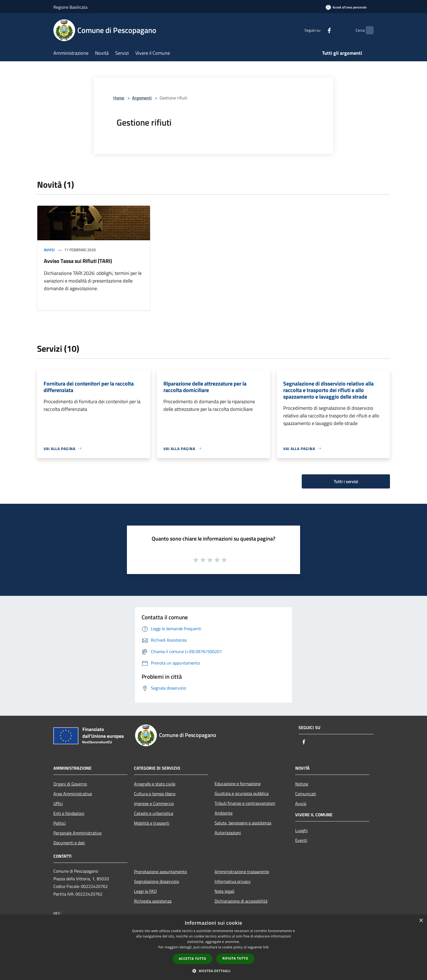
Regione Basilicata (70, 7)
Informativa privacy (233, 881)
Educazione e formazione (238, 784)
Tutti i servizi (346, 481)
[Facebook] (319, 30)
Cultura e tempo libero (155, 794)
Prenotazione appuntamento (160, 872)
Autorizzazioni (228, 833)
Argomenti (142, 98)
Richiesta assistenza (153, 901)
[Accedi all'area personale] (346, 7)
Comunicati (306, 794)
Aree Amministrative (73, 794)
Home (119, 98)
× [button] (421, 921)
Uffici (58, 803)
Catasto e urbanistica (154, 813)
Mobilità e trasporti (152, 823)
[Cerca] (367, 30)
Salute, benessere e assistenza (243, 823)
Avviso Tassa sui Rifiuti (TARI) (78, 261)
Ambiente (224, 813)
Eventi (301, 840)
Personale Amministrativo (77, 833)
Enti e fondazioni (69, 813)
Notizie (302, 784)
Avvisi (49, 250)
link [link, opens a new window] (266, 947)
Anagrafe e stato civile (155, 784)
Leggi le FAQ (145, 891)
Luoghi (301, 830)
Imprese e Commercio (154, 803)
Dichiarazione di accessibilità (241, 901)
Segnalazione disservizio (156, 881)
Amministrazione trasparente (242, 872)
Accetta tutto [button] (193, 959)
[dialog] (213, 947)
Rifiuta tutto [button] (235, 958)
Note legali (225, 891)
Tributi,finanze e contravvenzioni (245, 803)
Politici (60, 823)
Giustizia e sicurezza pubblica (242, 793)
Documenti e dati (69, 843)
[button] (213, 971)
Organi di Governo (70, 784)
